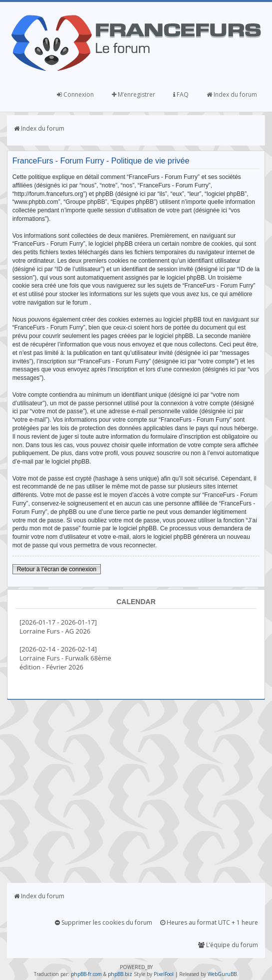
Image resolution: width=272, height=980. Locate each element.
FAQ (181, 94)
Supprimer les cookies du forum (104, 922)
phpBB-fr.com (86, 974)
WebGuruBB (222, 974)
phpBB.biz (120, 974)
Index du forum (232, 94)
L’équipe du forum (228, 945)
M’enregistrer (134, 94)
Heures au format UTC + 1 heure (209, 922)
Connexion (75, 94)
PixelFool (164, 974)
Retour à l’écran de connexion (57, 569)
